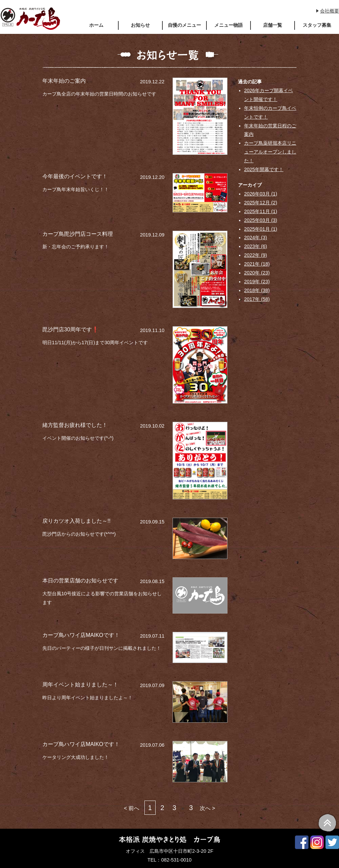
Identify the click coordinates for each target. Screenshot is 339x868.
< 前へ (132, 808)
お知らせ (140, 25)
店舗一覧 (273, 25)
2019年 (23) (257, 282)
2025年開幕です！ (264, 169)
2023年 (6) (256, 246)
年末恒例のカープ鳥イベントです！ (270, 112)
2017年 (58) (257, 299)
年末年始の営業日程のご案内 (270, 130)
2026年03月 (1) (261, 194)
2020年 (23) (257, 273)
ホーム (96, 25)
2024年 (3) (256, 237)
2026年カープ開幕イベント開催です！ (268, 95)
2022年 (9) (256, 255)
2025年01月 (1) (261, 229)
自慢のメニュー (184, 25)
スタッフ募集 (317, 25)
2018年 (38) (257, 290)
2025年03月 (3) (261, 220)
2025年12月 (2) (261, 203)
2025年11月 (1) (261, 211)
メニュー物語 (228, 25)
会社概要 (330, 11)
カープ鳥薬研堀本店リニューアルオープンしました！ (270, 152)
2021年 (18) (257, 264)
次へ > (207, 808)
